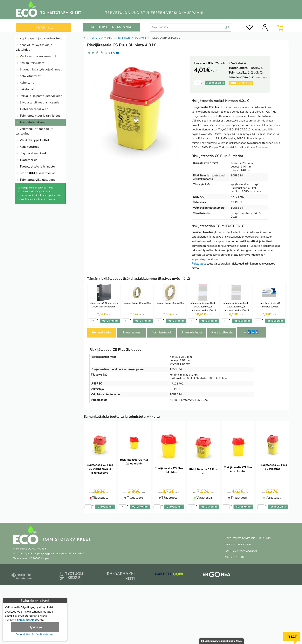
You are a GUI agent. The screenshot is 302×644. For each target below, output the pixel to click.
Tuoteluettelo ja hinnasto (35, 167)
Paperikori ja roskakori (132, 38)
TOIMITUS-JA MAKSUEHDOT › (241, 551)
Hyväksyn (35, 627)
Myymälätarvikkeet (31, 153)
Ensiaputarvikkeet (30, 63)
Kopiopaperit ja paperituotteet (39, 38)
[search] (227, 26)
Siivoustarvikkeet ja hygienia (38, 102)
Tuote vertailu (241, 83)
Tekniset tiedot (102, 332)
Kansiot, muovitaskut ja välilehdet (34, 47)
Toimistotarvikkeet (31, 122)
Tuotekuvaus (131, 332)
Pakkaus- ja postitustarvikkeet (39, 96)
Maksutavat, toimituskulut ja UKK (221, 641)
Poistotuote (199, 264)
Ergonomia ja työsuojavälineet (39, 69)
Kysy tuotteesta (222, 332)
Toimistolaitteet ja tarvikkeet (38, 116)
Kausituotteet (27, 147)
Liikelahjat (25, 89)
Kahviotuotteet (28, 76)
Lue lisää (261, 77)
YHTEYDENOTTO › (235, 557)
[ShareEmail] (245, 332)
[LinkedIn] (249, 332)
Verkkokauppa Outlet (32, 140)
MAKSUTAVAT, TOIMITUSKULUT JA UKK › (248, 538)
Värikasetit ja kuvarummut (36, 56)
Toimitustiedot (161, 332)
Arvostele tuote (192, 332)
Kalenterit (25, 83)
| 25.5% (214, 63)
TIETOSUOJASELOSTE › (238, 545)
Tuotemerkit (26, 160)
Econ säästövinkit (35, 173)
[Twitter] (253, 332)
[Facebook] (257, 332)
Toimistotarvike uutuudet (35, 180)
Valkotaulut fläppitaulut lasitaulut (34, 131)
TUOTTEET (44, 27)
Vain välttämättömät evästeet (35, 634)
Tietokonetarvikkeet (32, 109)
